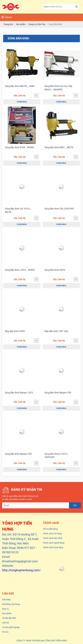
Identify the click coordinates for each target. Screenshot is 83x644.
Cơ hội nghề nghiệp (11, 627)
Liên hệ (5, 623)
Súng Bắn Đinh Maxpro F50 (58, 393)
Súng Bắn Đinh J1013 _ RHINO (20, 270)
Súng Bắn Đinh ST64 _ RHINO (19, 147)
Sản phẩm (7, 613)
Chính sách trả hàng (52, 534)
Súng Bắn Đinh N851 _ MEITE (59, 147)
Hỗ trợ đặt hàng (50, 529)
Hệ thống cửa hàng (11, 604)
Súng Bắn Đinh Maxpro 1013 (19, 393)
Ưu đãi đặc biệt (9, 618)
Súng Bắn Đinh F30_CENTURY (59, 209)
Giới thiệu (6, 600)
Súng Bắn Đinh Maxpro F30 (18, 454)
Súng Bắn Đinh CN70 (55, 270)
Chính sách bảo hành (53, 538)
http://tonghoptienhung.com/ (21, 570)
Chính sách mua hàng (53, 547)
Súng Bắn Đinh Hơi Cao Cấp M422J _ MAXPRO (58, 88)
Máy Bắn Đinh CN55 (15, 331)
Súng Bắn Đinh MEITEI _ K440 (20, 86)
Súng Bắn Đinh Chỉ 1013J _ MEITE (18, 210)
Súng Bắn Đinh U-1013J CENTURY (56, 456)
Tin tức (5, 632)
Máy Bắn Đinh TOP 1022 (56, 331)
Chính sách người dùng (54, 543)
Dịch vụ (5, 609)
